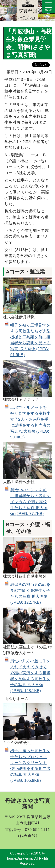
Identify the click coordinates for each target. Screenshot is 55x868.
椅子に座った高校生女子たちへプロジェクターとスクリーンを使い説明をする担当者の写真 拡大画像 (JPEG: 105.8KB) (30, 766)
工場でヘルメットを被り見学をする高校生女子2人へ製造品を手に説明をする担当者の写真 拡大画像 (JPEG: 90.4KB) (30, 422)
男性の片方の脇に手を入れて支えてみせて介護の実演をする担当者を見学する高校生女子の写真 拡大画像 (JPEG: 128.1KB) (30, 676)
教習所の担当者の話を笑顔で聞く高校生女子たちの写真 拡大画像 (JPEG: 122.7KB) (30, 593)
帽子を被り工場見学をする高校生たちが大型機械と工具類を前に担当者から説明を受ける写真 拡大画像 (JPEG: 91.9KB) (30, 340)
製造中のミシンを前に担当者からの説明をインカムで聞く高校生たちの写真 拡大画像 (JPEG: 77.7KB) (30, 502)
